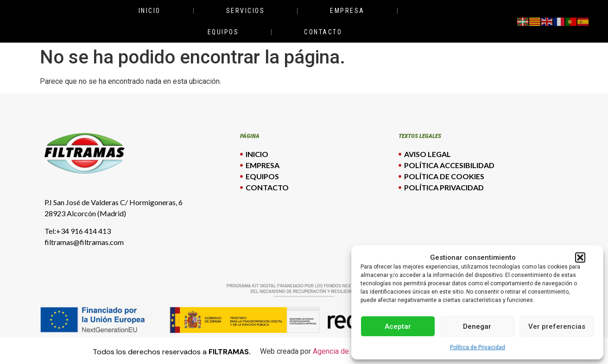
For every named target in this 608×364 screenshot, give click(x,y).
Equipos (223, 32)
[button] (580, 257)
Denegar (477, 326)
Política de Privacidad (478, 347)
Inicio (150, 11)
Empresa (347, 11)
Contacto (323, 32)
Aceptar (398, 326)
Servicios (246, 11)
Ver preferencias (557, 326)
